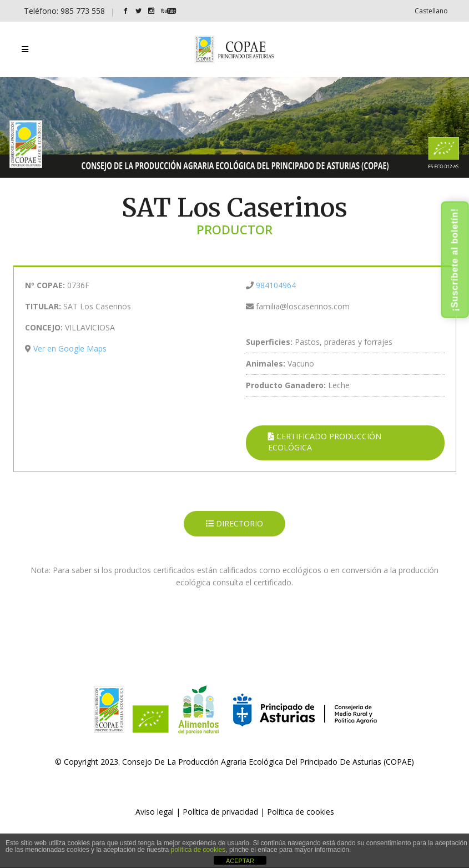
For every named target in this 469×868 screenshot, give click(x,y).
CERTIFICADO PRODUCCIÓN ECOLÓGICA (325, 442)
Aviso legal (155, 812)
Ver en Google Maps (70, 348)
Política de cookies (301, 812)
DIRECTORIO (234, 523)
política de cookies (198, 850)
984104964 (276, 285)
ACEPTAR (240, 861)
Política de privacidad (220, 812)
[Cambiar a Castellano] (431, 11)
